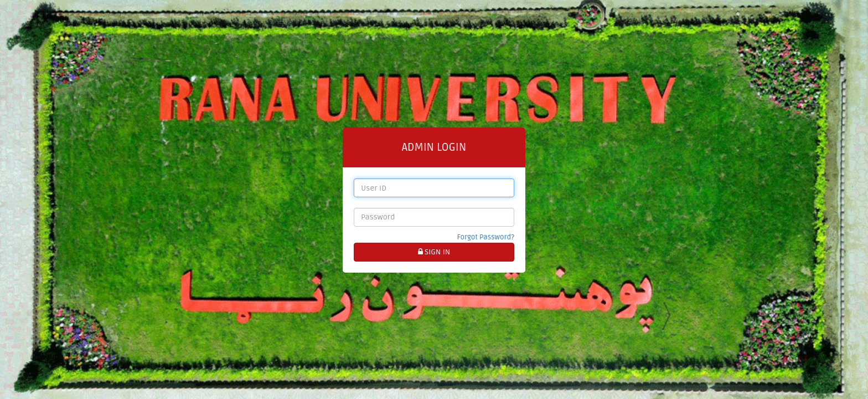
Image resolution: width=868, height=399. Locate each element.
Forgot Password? (485, 237)
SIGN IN (434, 252)
